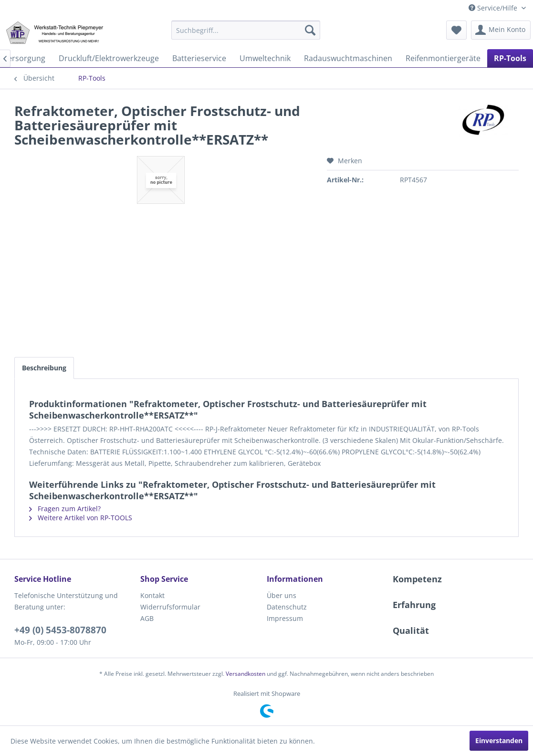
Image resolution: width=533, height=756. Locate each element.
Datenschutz (287, 607)
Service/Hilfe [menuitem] (494, 8)
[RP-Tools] (510, 58)
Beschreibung (44, 368)
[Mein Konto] (501, 30)
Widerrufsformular (170, 607)
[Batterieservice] (199, 58)
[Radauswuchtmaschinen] (348, 58)
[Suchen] (310, 30)
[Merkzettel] (456, 30)
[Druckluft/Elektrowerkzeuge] (109, 58)
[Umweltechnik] (265, 58)
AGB (147, 618)
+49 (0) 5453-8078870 (60, 630)
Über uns (282, 595)
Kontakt (152, 595)
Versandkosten (246, 674)
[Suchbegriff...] (246, 30)
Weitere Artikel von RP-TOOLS (81, 518)
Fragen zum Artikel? (65, 509)
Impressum (285, 618)
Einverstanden (499, 740)
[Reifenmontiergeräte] (443, 58)
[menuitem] (246, 30)
